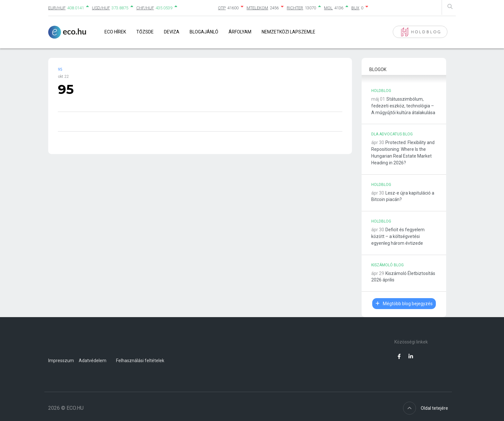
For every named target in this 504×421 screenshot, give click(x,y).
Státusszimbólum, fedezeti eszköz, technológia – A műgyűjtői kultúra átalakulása (403, 106)
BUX (355, 8)
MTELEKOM (257, 8)
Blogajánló (204, 32)
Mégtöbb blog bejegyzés (404, 304)
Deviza (172, 32)
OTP (222, 8)
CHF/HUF (145, 8)
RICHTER (295, 8)
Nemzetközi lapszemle (288, 32)
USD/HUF (101, 8)
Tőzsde (145, 32)
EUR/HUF (57, 8)
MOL (328, 8)
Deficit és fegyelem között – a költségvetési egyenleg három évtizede (398, 236)
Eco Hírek (115, 32)
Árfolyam (240, 32)
